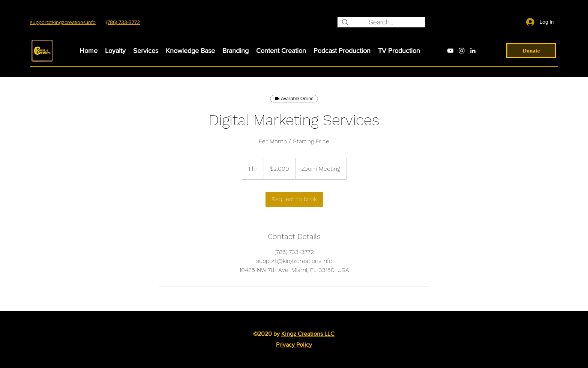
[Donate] (531, 51)
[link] (294, 199)
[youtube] (450, 51)
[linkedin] (473, 51)
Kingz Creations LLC (308, 334)
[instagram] (462, 51)
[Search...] (381, 22)
